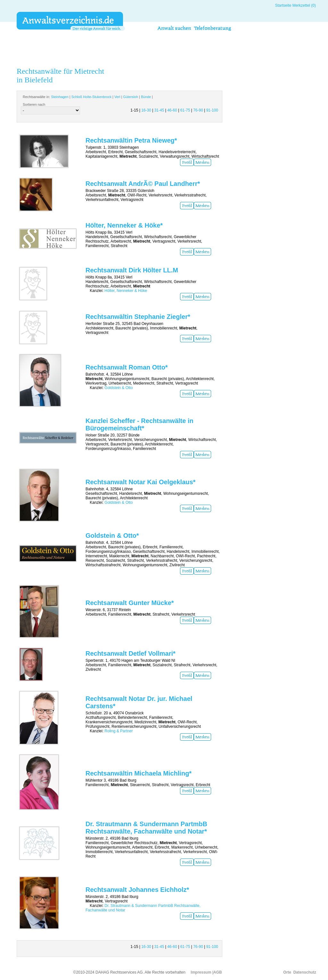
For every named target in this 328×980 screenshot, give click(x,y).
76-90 (198, 110)
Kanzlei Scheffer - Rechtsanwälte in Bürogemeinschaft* (139, 424)
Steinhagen (60, 97)
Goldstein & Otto (119, 388)
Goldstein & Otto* (112, 536)
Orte (287, 972)
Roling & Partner (119, 731)
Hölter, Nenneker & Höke (126, 291)
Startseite (283, 5)
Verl (117, 97)
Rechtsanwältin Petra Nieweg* (131, 140)
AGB (218, 972)
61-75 (185, 110)
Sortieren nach (34, 104)
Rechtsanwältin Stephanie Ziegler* (138, 317)
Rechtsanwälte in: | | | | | (88, 97)
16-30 (146, 110)
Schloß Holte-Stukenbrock (91, 97)
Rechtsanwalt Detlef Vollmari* (131, 653)
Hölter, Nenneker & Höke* (124, 225)
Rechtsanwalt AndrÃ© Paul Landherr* (143, 184)
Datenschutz (305, 972)
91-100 (212, 110)
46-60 (172, 110)
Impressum (201, 972)
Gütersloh (131, 97)
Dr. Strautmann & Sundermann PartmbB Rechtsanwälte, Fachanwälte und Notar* (146, 828)
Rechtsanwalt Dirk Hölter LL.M (132, 270)
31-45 (159, 110)
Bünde (146, 97)
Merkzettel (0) (304, 5)
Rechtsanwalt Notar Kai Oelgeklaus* (140, 482)
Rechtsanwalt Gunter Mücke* (130, 603)
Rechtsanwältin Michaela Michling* (139, 773)
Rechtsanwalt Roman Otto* (127, 367)
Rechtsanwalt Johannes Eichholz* (137, 890)
